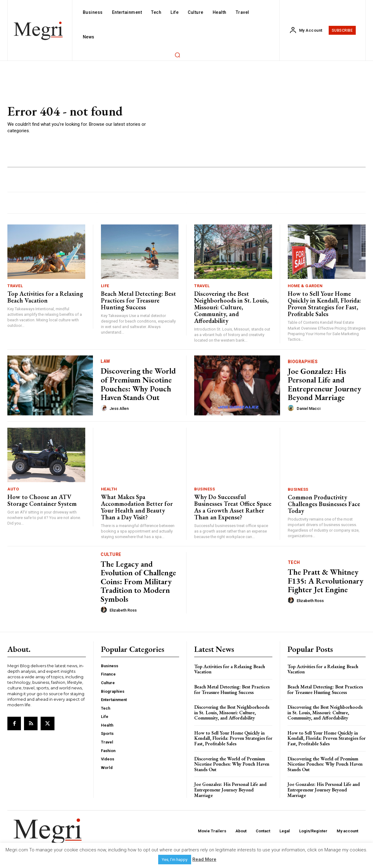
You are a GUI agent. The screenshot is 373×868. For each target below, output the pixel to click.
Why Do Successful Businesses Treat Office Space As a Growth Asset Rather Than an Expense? (233, 507)
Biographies (303, 362)
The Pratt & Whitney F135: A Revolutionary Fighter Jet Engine (326, 581)
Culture (111, 554)
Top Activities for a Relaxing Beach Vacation (45, 297)
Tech (294, 562)
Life (105, 286)
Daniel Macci (309, 408)
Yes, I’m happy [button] (175, 860)
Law (105, 361)
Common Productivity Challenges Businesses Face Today (324, 504)
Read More (204, 859)
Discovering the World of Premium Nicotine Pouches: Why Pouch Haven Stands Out (138, 384)
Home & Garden (305, 286)
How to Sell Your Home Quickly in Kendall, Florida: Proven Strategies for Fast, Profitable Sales (324, 304)
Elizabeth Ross (123, 610)
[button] (177, 55)
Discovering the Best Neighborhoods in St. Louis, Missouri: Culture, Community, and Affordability (231, 307)
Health (109, 489)
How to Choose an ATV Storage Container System (42, 500)
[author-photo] (105, 408)
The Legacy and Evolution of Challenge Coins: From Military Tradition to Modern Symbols (138, 581)
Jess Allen (119, 408)
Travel (15, 286)
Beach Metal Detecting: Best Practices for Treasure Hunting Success (138, 300)
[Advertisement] (261, 119)
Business (205, 489)
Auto (13, 489)
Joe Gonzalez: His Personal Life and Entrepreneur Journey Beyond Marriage (325, 384)
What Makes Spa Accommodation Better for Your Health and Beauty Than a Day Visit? (137, 507)
